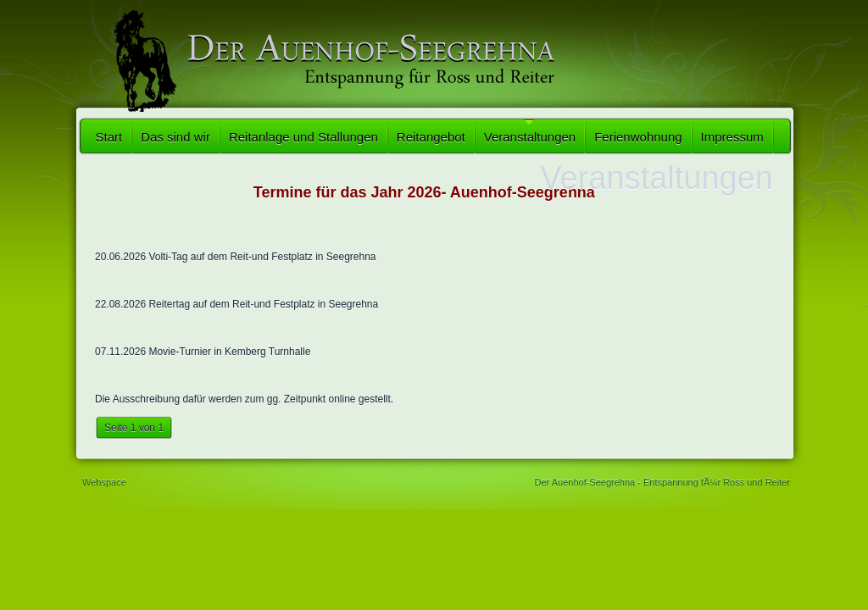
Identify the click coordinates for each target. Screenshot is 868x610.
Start (109, 137)
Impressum (732, 137)
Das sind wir (175, 137)
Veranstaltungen (530, 137)
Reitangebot (431, 137)
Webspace (104, 482)
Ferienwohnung (638, 137)
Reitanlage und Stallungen (303, 137)
